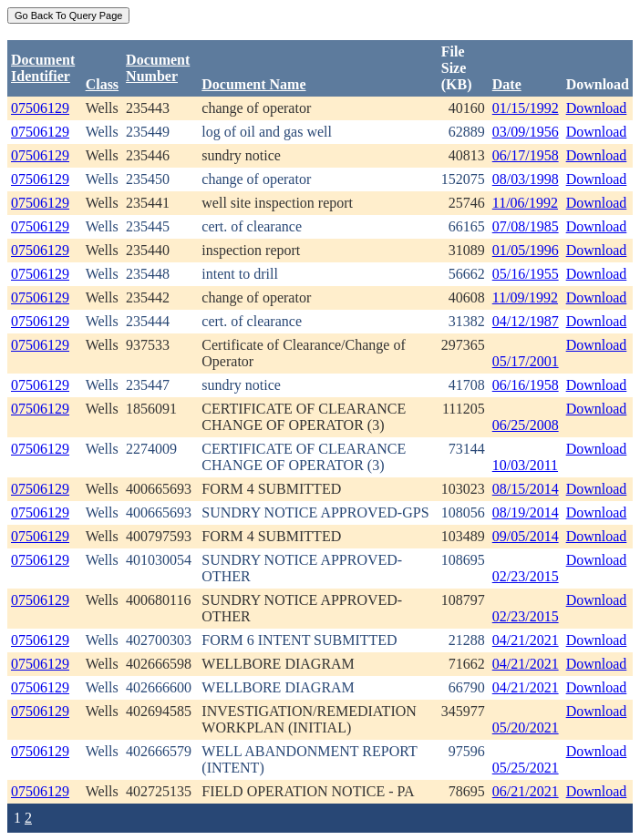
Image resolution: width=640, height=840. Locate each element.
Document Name (253, 84)
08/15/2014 (526, 489)
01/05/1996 (526, 250)
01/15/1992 (526, 108)
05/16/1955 (526, 274)
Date (507, 84)
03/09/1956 (526, 132)
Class (102, 84)
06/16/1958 (526, 385)
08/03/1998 (526, 179)
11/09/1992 (525, 297)
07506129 (40, 108)
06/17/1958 (526, 155)
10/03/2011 (525, 465)
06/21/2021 (526, 791)
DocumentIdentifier (43, 68)
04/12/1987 (526, 321)
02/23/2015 (526, 576)
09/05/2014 (526, 536)
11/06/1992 (525, 203)
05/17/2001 (526, 361)
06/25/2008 (526, 425)
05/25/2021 (526, 768)
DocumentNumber (158, 68)
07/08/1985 (526, 226)
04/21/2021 (526, 640)
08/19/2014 (526, 512)
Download (597, 108)
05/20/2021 (526, 727)
